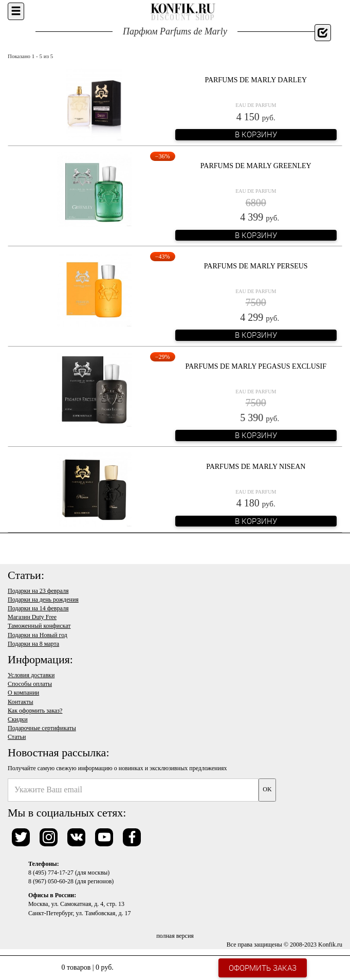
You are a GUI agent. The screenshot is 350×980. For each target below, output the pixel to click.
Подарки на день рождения (43, 600)
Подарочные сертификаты (42, 728)
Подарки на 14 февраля (38, 608)
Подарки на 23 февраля (38, 591)
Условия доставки (31, 675)
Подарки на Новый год (38, 635)
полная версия (175, 936)
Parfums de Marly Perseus (256, 266)
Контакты (21, 702)
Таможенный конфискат (39, 626)
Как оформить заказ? (35, 711)
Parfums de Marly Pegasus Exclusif (256, 366)
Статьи (17, 737)
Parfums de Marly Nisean (256, 467)
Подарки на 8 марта (33, 644)
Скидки (18, 719)
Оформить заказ (263, 968)
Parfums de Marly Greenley (256, 166)
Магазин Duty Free (32, 617)
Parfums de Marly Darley (256, 80)
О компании (23, 693)
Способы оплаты (30, 684)
